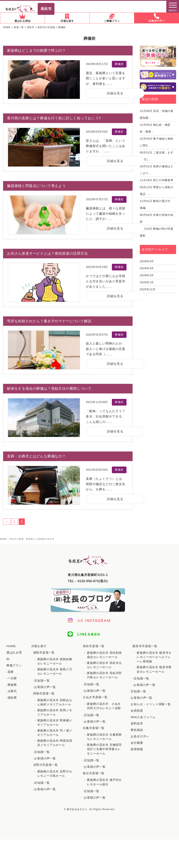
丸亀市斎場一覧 (94, 728)
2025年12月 (148, 289)
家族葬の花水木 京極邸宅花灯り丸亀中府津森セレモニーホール (104, 749)
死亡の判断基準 (157, 180)
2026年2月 (147, 275)
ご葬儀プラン (112, 18)
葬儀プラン (14, 665)
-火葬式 (12, 691)
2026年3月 (147, 268)
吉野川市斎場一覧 (45, 765)
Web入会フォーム (143, 717)
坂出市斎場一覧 (94, 773)
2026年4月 (147, 261)
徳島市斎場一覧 (44, 652)
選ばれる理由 (22, 18)
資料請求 (137, 723)
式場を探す (67, 18)
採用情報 (137, 749)
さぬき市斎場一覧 (95, 697)
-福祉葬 (12, 697)
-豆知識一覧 (41, 681)
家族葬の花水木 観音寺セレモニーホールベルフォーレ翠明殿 (154, 657)
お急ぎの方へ (157, 18)
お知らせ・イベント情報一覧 (151, 704)
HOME (11, 646)
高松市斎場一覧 (94, 646)
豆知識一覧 (138, 691)
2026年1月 (147, 282)
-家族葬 (12, 685)
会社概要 (137, 743)
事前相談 (137, 730)
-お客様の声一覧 (45, 687)
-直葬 (10, 672)
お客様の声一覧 (141, 698)
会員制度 (137, 711)
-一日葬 (12, 678)
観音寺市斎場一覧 (145, 646)
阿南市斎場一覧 (44, 693)
